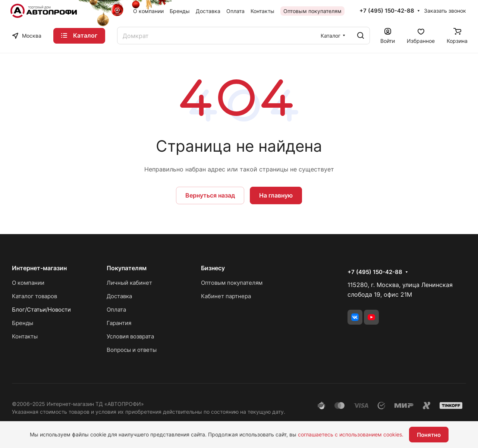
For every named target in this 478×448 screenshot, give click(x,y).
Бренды (23, 323)
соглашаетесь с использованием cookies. (351, 434)
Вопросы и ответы (132, 350)
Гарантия (119, 323)
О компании (28, 283)
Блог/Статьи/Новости (41, 310)
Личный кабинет (129, 283)
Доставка (119, 296)
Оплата (116, 310)
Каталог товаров (34, 296)
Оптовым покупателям (232, 283)
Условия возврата (130, 336)
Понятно (429, 435)
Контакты (25, 336)
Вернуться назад (210, 195)
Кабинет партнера (226, 296)
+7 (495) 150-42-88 (387, 11)
